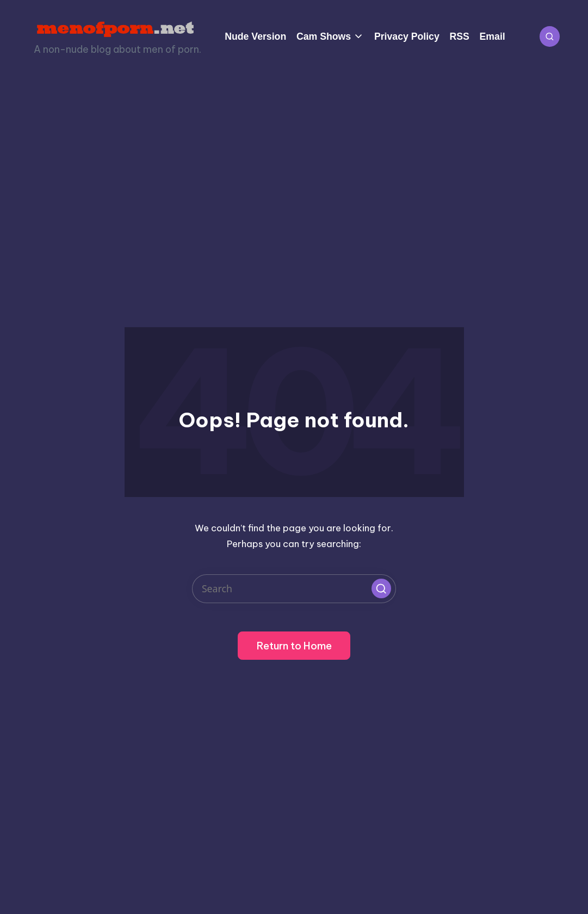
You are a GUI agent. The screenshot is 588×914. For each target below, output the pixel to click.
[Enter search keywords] (294, 589)
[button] (381, 588)
